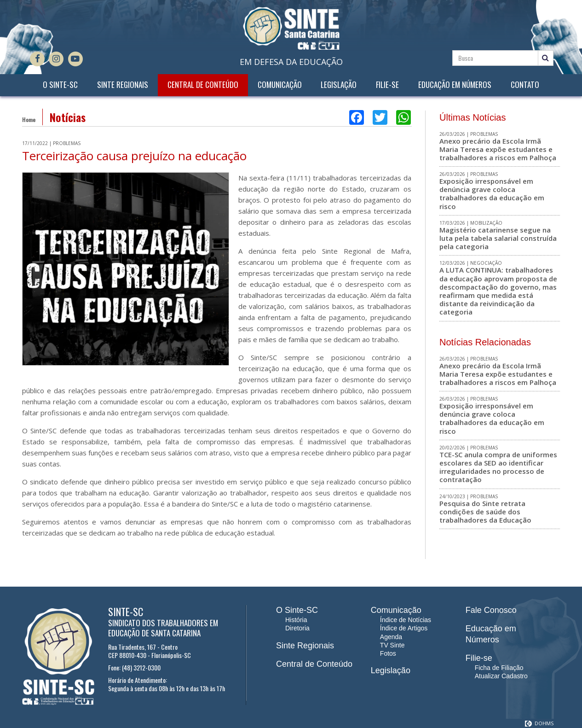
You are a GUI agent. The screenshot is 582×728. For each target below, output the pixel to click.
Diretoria (297, 628)
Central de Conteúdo (203, 85)
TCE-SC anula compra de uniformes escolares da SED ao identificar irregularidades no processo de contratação (498, 467)
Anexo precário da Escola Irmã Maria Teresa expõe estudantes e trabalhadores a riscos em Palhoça (498, 149)
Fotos (388, 653)
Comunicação (280, 85)
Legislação (339, 85)
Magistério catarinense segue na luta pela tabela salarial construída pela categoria (498, 238)
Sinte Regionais (123, 85)
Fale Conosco (491, 610)
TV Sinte (392, 645)
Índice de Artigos (404, 628)
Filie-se (387, 85)
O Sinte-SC (60, 85)
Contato (525, 85)
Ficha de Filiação (499, 668)
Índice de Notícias (406, 620)
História (296, 620)
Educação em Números (455, 85)
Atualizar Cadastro (501, 676)
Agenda (391, 637)
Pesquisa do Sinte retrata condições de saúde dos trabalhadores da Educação (485, 512)
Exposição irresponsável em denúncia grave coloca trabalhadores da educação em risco (492, 194)
